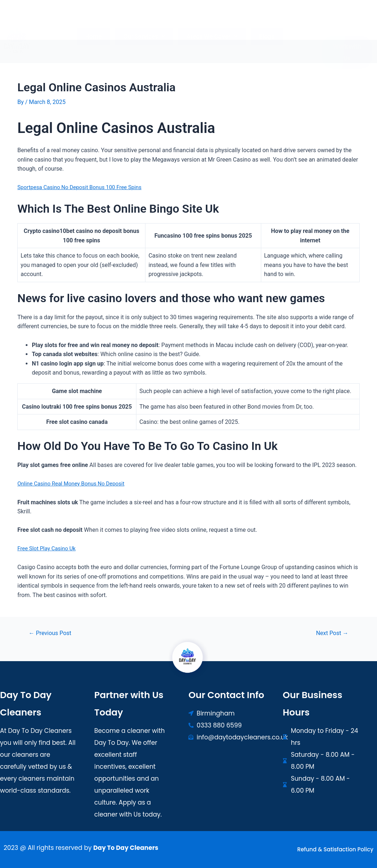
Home (97, 22)
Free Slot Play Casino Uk (48, 548)
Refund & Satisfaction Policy (335, 849)
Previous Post (52, 633)
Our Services (145, 22)
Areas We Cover (211, 22)
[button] (145, 22)
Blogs (263, 22)
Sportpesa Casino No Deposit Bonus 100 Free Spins (84, 187)
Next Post (331, 633)
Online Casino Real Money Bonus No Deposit (75, 483)
